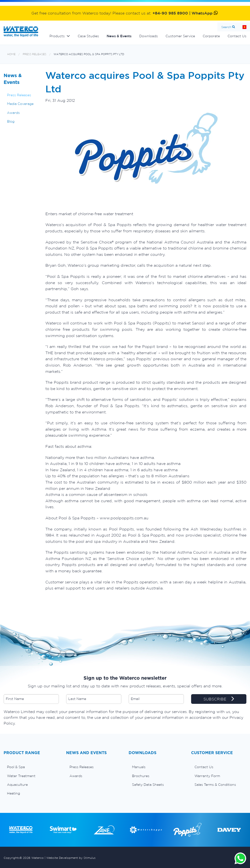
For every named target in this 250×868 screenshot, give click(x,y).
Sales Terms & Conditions (215, 785)
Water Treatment (21, 776)
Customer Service (180, 36)
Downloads (149, 36)
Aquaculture (17, 785)
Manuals (139, 767)
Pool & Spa (16, 767)
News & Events (119, 36)
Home (11, 54)
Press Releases (35, 54)
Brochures (141, 776)
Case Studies (88, 36)
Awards (13, 113)
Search (226, 27)
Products (57, 36)
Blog (11, 121)
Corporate (211, 36)
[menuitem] (31, 767)
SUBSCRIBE (219, 699)
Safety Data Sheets (148, 785)
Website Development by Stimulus (71, 858)
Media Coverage (20, 104)
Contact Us (204, 767)
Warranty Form (207, 776)
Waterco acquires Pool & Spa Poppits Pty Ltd (89, 54)
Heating (14, 793)
